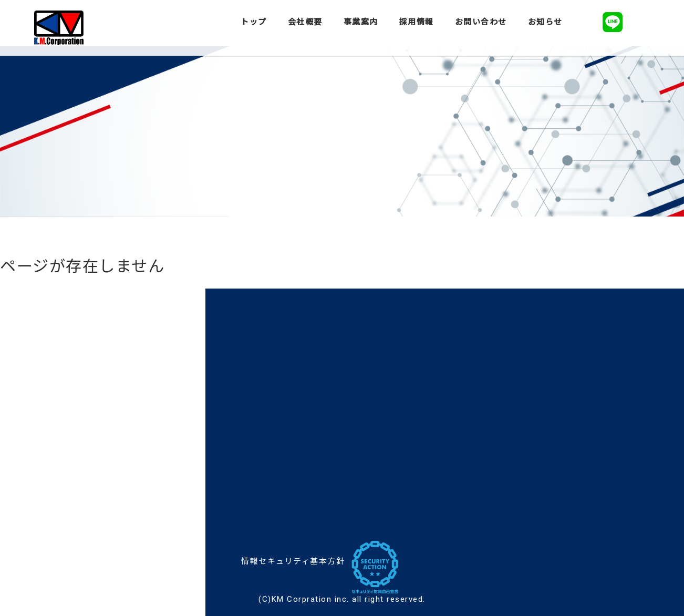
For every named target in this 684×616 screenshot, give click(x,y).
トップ (254, 22)
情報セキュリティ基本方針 (293, 561)
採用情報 (417, 22)
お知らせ (545, 22)
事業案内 (361, 22)
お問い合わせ (481, 22)
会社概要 (305, 22)
